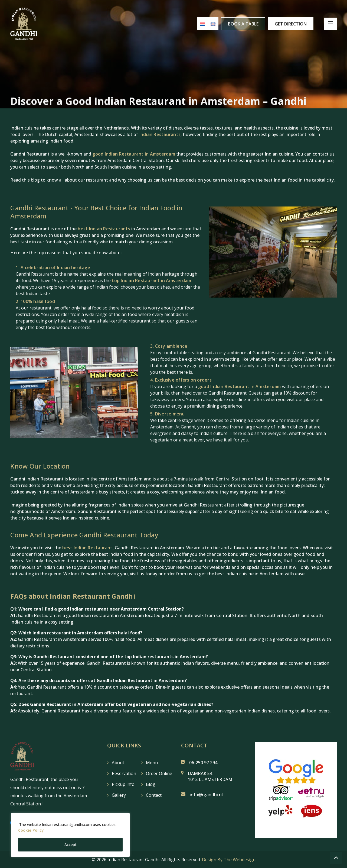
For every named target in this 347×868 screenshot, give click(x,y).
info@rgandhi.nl (206, 795)
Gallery (119, 795)
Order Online (159, 773)
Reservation (124, 773)
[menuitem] (200, 24)
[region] (70, 835)
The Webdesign (240, 860)
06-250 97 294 (203, 763)
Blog (151, 784)
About (118, 763)
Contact (154, 795)
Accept (71, 845)
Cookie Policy (31, 831)
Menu (152, 763)
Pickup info (123, 784)
